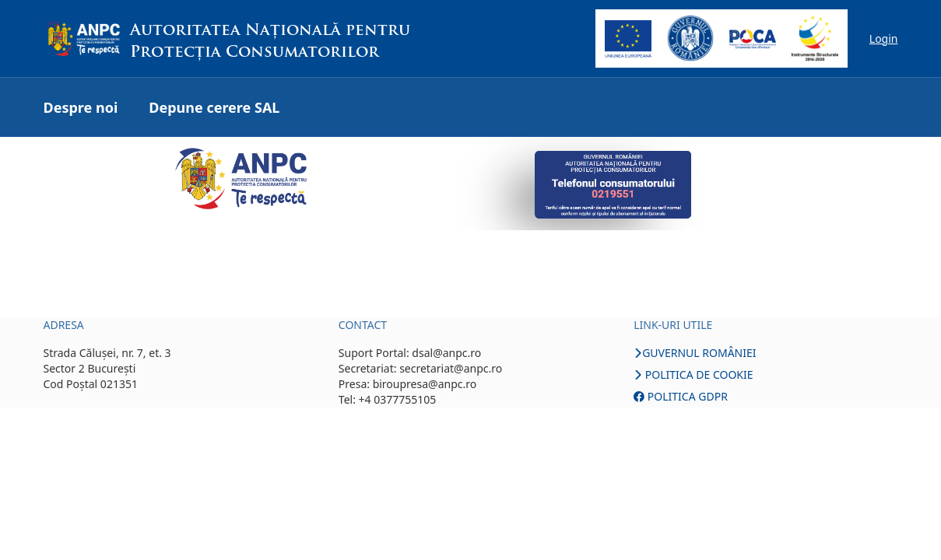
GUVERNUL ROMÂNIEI (695, 353)
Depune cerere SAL (214, 107)
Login (884, 38)
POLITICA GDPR (681, 396)
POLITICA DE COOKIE (693, 374)
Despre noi (81, 107)
